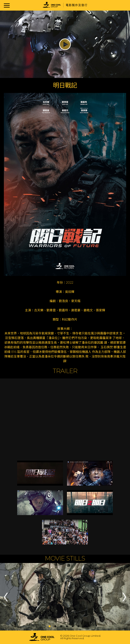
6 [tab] (79, 626)
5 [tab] (73, 626)
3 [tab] (61, 626)
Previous (6, 597)
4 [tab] (67, 626)
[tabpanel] (65, 597)
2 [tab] (55, 626)
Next (124, 597)
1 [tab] (50, 626)
